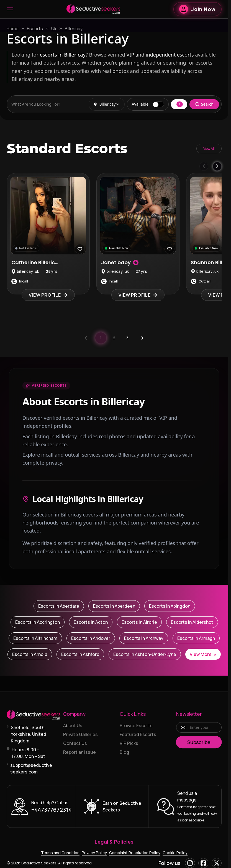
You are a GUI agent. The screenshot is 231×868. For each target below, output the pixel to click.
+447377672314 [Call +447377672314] (52, 810)
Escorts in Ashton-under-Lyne (145, 654)
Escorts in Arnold (30, 654)
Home (13, 29)
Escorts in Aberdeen (114, 606)
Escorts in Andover (91, 638)
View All (209, 148)
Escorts (35, 29)
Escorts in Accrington (38, 622)
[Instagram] (190, 863)
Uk (54, 29)
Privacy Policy (94, 853)
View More (203, 654)
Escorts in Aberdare (59, 606)
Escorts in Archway (144, 638)
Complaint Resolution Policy (135, 853)
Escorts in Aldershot (192, 622)
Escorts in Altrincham (35, 638)
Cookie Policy (175, 853)
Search (204, 104)
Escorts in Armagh (196, 638)
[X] (217, 863)
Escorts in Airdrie (139, 622)
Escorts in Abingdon (170, 606)
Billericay (74, 29)
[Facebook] (203, 863)
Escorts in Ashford (80, 654)
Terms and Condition (60, 853)
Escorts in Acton (91, 622)
